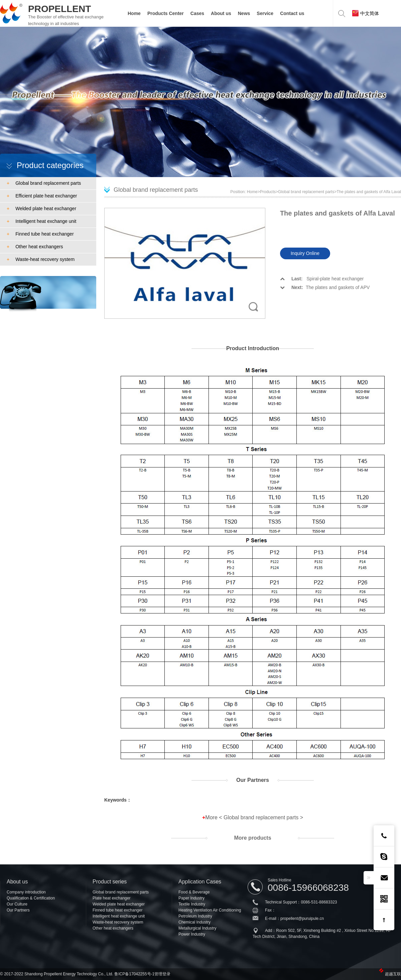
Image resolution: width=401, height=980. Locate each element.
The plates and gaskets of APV (325, 287)
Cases (197, 13)
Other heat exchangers (35, 247)
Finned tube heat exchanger (40, 234)
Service (265, 13)
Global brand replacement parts (44, 183)
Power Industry (192, 934)
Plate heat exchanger (111, 898)
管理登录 (162, 974)
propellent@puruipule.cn (302, 919)
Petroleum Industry (195, 916)
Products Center (166, 13)
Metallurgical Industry (197, 928)
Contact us (292, 13)
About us (221, 13)
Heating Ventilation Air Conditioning (210, 910)
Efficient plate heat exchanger (42, 196)
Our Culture (17, 904)
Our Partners (18, 910)
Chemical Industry (194, 922)
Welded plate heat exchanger (41, 208)
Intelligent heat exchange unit (41, 221)
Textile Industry (192, 904)
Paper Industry (191, 898)
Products (268, 192)
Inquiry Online (305, 253)
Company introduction (26, 892)
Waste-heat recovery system (41, 259)
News (244, 13)
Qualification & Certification (31, 898)
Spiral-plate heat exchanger (322, 279)
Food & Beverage (194, 892)
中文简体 (366, 13)
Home (134, 13)
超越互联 (393, 974)
